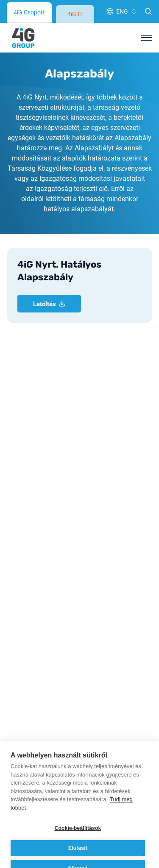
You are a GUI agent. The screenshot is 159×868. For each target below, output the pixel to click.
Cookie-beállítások (78, 810)
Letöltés (49, 185)
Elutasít (78, 830)
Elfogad (78, 850)
